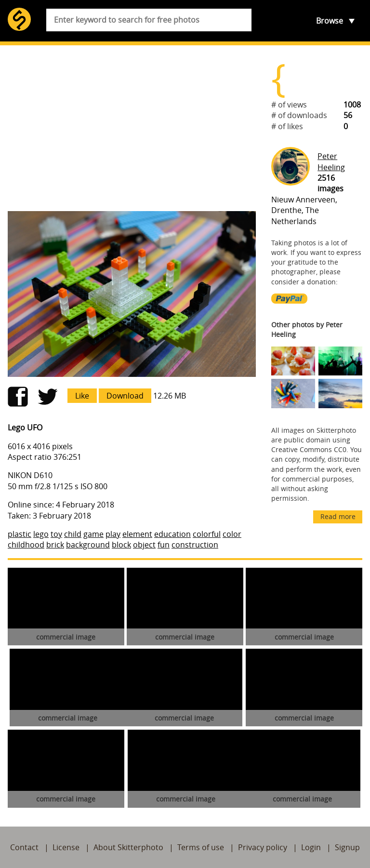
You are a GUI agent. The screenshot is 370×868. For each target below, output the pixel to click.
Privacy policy (263, 847)
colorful (207, 534)
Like (82, 396)
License (66, 847)
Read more (338, 516)
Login (311, 847)
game (93, 534)
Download (125, 396)
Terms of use (201, 847)
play (113, 534)
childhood (26, 545)
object (144, 545)
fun (164, 545)
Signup (347, 847)
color (232, 534)
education (172, 534)
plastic (20, 534)
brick (55, 545)
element (137, 534)
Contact (24, 847)
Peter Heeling (331, 161)
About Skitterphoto (128, 847)
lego (41, 534)
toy (56, 534)
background (88, 545)
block (121, 545)
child (73, 534)
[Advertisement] (132, 128)
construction (195, 545)
